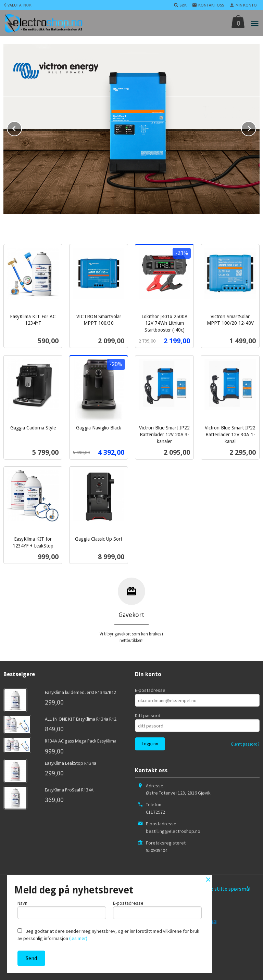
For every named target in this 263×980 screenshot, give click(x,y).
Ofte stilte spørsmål (227, 888)
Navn (62, 909)
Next (256, 127)
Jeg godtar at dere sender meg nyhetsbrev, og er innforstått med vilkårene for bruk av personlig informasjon (108, 935)
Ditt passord (148, 714)
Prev (22, 127)
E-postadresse (150, 689)
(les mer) (78, 938)
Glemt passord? (245, 743)
